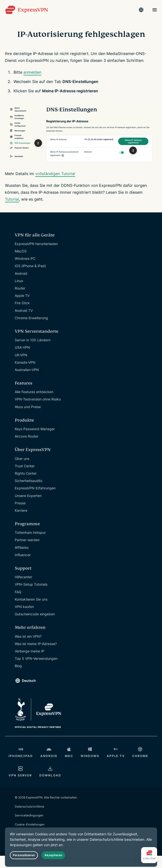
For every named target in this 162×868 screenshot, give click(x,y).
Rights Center (26, 473)
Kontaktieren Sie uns (31, 599)
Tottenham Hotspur (30, 532)
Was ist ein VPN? (28, 636)
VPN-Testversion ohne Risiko (38, 399)
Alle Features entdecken (34, 392)
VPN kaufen (24, 607)
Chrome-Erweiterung (31, 318)
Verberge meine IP (29, 651)
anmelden (32, 72)
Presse (20, 503)
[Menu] (155, 10)
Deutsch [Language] (29, 681)
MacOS (21, 251)
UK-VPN (21, 355)
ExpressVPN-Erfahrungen (35, 488)
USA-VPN (22, 347)
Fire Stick (22, 303)
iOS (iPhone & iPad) (30, 266)
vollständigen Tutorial (55, 174)
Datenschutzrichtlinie (29, 806)
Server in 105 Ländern (33, 340)
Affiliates (22, 547)
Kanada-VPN (25, 362)
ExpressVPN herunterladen (36, 244)
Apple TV (22, 296)
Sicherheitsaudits (29, 481)
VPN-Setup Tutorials (31, 584)
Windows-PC (25, 258)
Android (21, 273)
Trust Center (25, 466)
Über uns (22, 459)
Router (20, 288)
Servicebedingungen (29, 815)
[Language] (141, 10)
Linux (19, 281)
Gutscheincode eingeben (35, 614)
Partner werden (27, 540)
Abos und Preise (28, 407)
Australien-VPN (27, 370)
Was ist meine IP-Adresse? (36, 644)
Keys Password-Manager (35, 429)
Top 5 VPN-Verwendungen (36, 658)
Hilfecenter (23, 577)
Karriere (21, 510)
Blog (18, 666)
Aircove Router (27, 436)
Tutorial (12, 199)
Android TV (24, 310)
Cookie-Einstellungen (30, 824)
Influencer (23, 555)
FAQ (18, 592)
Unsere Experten (28, 496)
